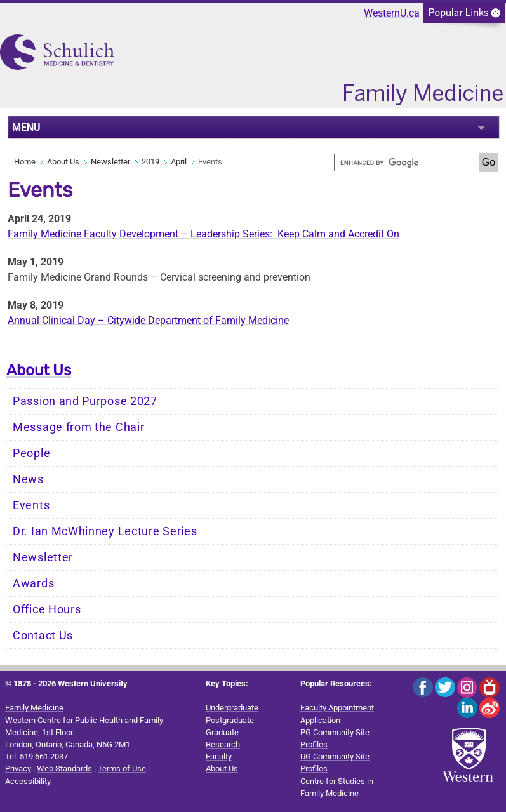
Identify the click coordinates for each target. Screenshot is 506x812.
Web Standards (64, 769)
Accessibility (28, 781)
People (31, 453)
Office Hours (47, 609)
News (28, 479)
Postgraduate (230, 720)
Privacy (18, 769)
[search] (405, 163)
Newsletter (110, 162)
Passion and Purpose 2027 (85, 401)
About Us (63, 162)
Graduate (222, 732)
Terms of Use (122, 769)
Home (25, 162)
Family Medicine (34, 708)
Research (223, 744)
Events (31, 505)
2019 (150, 162)
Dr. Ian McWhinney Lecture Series (105, 531)
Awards (33, 583)
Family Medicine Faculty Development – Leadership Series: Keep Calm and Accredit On (203, 234)
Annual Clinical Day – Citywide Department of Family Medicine (148, 320)
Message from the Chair (78, 427)
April (179, 162)
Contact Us (43, 636)
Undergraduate (232, 708)
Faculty (219, 756)
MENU (26, 127)
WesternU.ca (392, 13)
